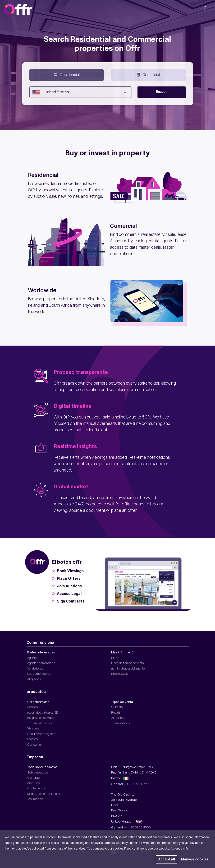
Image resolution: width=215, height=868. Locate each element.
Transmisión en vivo (41, 723)
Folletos (32, 739)
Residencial (67, 75)
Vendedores (35, 669)
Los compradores (39, 674)
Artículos (33, 783)
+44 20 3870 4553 (137, 828)
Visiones (33, 729)
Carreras (33, 778)
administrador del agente (128, 669)
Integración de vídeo (41, 718)
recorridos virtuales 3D (43, 713)
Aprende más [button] (180, 848)
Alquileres (118, 718)
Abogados (34, 679)
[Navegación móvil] (206, 10)
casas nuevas (121, 723)
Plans (115, 658)
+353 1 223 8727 (137, 784)
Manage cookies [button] (195, 859)
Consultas (34, 745)
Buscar (162, 92)
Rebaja (116, 713)
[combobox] (81, 92)
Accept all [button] (167, 859)
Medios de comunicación (44, 794)
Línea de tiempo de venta (128, 663)
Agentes (33, 658)
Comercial (148, 75)
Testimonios (35, 799)
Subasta (117, 707)
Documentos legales (41, 734)
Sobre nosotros (38, 773)
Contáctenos (36, 789)
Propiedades (119, 674)
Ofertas (32, 707)
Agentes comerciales (41, 663)
